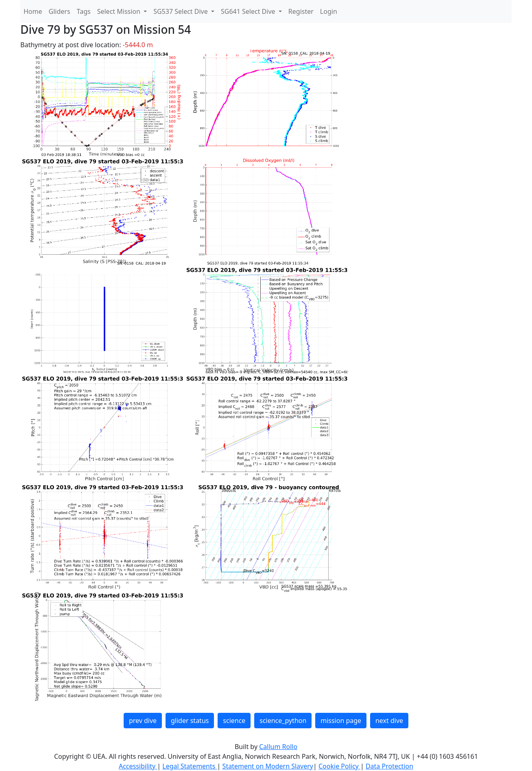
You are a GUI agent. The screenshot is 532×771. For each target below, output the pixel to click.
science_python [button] (283, 721)
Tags (84, 11)
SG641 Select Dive (249, 11)
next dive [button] (389, 721)
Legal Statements (190, 766)
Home (33, 11)
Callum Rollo (278, 747)
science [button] (234, 721)
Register (301, 11)
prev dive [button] (143, 721)
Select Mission (120, 11)
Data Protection (389, 766)
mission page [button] (341, 721)
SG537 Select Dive (181, 11)
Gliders (60, 11)
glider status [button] (190, 721)
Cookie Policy (339, 766)
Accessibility (138, 766)
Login (329, 11)
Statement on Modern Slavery (268, 766)
